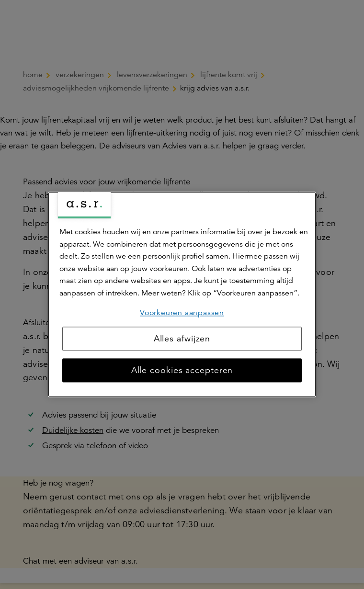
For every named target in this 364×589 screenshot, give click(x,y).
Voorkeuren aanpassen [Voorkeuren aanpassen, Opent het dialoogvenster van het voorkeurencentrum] (182, 313)
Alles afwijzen (182, 339)
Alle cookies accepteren (182, 371)
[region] (182, 294)
